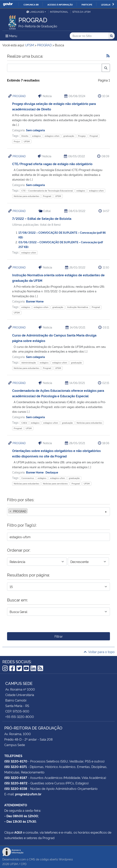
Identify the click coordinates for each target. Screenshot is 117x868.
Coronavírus (28, 478)
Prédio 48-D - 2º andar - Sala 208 (28, 739)
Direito (25, 136)
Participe (87, 4)
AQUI (18, 832)
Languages (35, 12)
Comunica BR (31, 4)
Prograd (94, 136)
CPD (24, 864)
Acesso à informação (60, 4)
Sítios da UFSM (81, 12)
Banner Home (35, 301)
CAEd (24, 423)
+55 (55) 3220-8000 (20, 717)
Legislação (108, 4)
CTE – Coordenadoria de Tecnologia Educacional (47, 191)
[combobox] (58, 512)
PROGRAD (19, 96)
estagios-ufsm (52, 136)
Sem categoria (35, 130)
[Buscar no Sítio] (89, 36)
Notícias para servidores (55, 484)
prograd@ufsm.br (28, 794)
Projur (17, 141)
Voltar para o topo (99, 652)
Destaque (52, 472)
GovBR (8, 4)
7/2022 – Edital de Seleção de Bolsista (42, 218)
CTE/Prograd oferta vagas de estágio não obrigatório (52, 164)
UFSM (27, 141)
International (59, 12)
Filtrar (59, 636)
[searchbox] (30, 511)
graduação (69, 136)
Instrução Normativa (78, 307)
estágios (36, 136)
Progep (82, 136)
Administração (29, 363)
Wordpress (66, 859)
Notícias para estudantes (26, 196)
